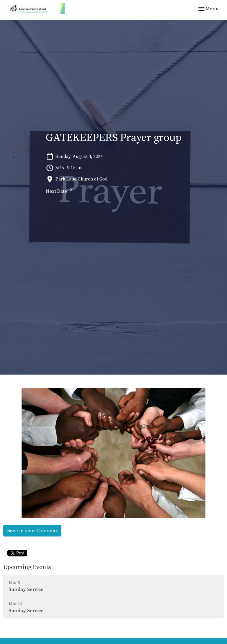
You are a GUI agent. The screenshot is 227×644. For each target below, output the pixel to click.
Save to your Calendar (32, 531)
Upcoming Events (27, 567)
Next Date (60, 191)
